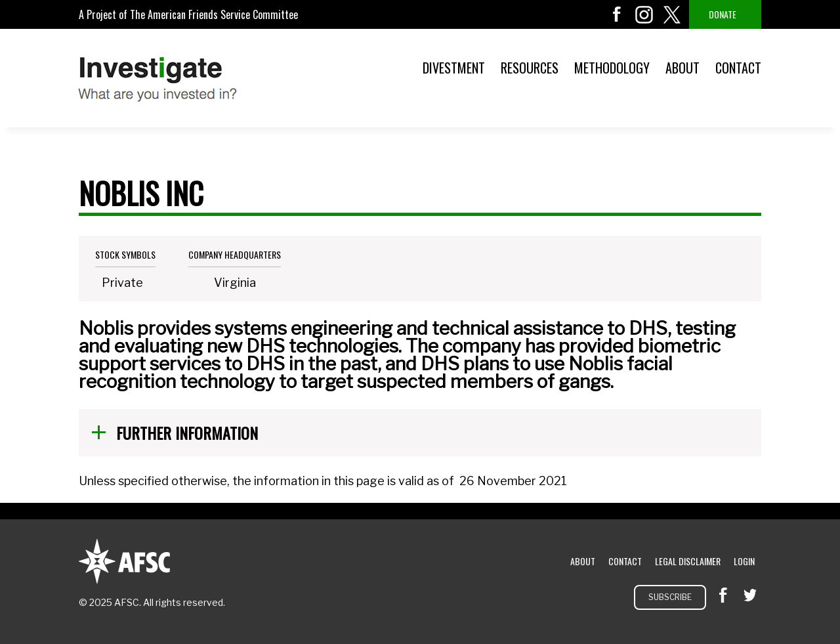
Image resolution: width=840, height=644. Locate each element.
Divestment (454, 68)
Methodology (612, 68)
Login (744, 561)
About (682, 68)
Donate (723, 14)
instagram (644, 14)
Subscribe (670, 597)
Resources (530, 68)
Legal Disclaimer (688, 561)
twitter (672, 14)
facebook (617, 14)
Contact (738, 68)
